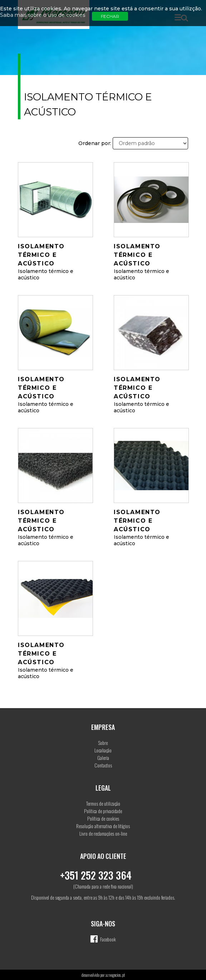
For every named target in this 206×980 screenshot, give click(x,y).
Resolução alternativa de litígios (103, 826)
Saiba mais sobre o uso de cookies (43, 15)
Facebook (108, 939)
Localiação (103, 750)
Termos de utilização (103, 803)
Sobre (103, 743)
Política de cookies (103, 818)
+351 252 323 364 (96, 875)
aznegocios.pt (115, 975)
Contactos (103, 765)
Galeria (103, 758)
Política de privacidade (103, 811)
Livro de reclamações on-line (103, 833)
